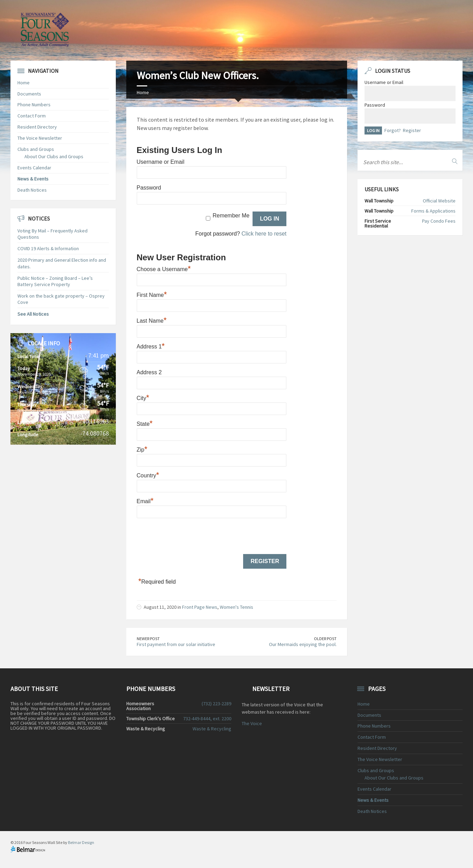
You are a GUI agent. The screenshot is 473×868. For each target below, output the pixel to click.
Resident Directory (37, 127)
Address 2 (149, 372)
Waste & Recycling (212, 729)
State (145, 424)
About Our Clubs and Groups (54, 156)
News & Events (33, 179)
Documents (29, 94)
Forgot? (393, 130)
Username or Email (161, 162)
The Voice (252, 723)
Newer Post (148, 639)
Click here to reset (264, 234)
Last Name (152, 321)
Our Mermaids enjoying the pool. (303, 644)
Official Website (439, 201)
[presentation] (190, 537)
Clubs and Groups (36, 149)
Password (149, 188)
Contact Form (32, 116)
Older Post (325, 639)
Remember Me (231, 216)
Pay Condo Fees (439, 221)
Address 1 (151, 347)
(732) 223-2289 (216, 704)
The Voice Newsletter (40, 138)
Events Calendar (34, 168)
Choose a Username (164, 269)
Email (145, 501)
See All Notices (33, 314)
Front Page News (200, 607)
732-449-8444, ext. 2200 (207, 719)
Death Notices (32, 190)
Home (143, 92)
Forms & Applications (433, 211)
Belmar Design (81, 842)
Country (148, 475)
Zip (142, 450)
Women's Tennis (236, 607)
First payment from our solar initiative (176, 644)
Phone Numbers (34, 105)
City (143, 398)
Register (412, 130)
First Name (152, 295)
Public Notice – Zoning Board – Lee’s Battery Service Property (55, 281)
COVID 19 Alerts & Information (48, 248)
